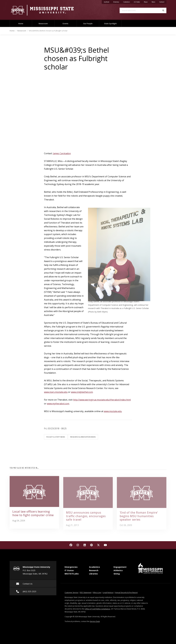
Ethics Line (97, 593)
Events (66, 24)
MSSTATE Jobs (72, 574)
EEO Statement (86, 593)
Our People (88, 24)
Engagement (120, 567)
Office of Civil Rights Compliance (97, 609)
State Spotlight (110, 24)
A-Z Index (138, 1)
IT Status (69, 570)
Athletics (118, 570)
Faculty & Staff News (56, 437)
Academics (95, 567)
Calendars (128, 1)
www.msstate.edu (113, 411)
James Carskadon (62, 153)
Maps (147, 1)
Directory (117, 1)
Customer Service (71, 593)
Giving (117, 574)
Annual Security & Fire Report (126, 593)
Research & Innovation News (83, 437)
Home (21, 24)
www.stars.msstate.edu (56, 392)
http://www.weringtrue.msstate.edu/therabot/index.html (102, 400)
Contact (163, 1)
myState (108, 1)
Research (94, 570)
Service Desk (95, 621)
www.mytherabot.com (58, 404)
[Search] (163, 10)
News (154, 1)
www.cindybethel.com (82, 392)
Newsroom (43, 24)
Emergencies (71, 567)
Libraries (93, 574)
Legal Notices (108, 593)
